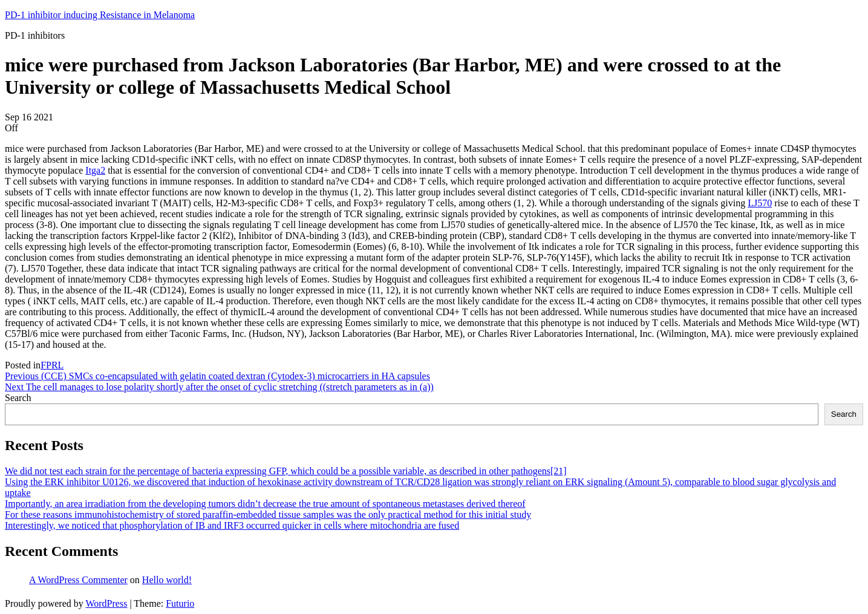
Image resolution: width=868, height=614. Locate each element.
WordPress (106, 603)
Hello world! (167, 580)
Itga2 (95, 170)
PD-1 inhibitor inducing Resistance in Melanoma (100, 15)
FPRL (52, 365)
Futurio (180, 603)
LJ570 (760, 203)
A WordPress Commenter (78, 580)
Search (18, 398)
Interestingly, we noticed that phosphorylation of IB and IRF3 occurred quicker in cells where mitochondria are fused (232, 525)
